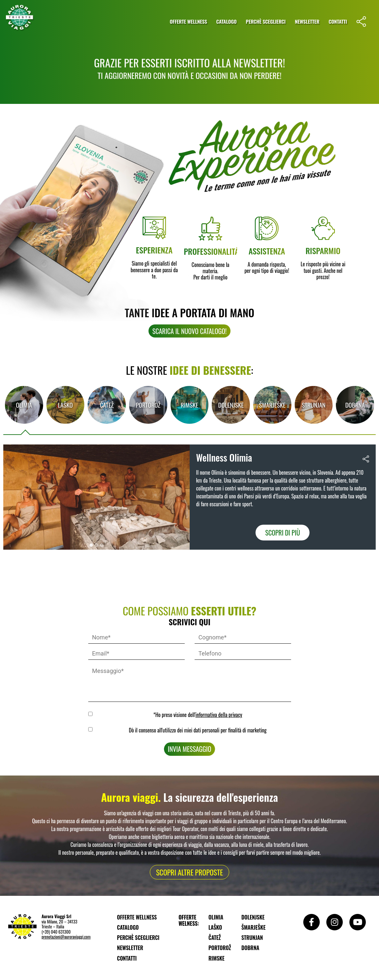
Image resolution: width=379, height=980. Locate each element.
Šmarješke (272, 405)
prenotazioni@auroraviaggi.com (66, 937)
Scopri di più (283, 533)
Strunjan (313, 405)
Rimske (189, 405)
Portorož (148, 405)
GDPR (92, 714)
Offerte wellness (188, 21)
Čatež (107, 405)
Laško (65, 405)
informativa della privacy (219, 715)
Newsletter (307, 21)
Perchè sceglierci (266, 21)
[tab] (24, 405)
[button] (189, 355)
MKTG (92, 729)
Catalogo (227, 21)
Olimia (24, 405)
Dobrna (355, 405)
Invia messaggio (190, 749)
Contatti (338, 21)
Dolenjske (231, 405)
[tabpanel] (189, 497)
